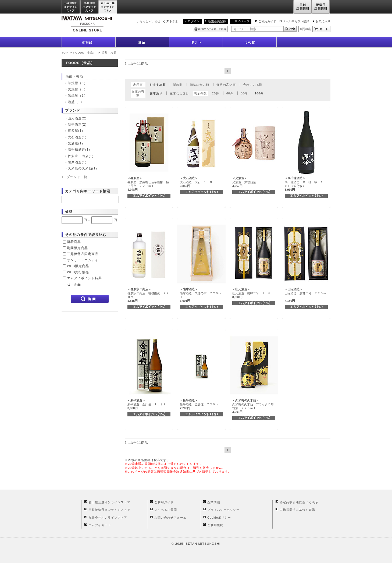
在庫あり (156, 93)
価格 (69, 212)
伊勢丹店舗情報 (321, 7)
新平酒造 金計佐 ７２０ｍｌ (201, 404)
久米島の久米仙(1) (82, 168)
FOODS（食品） (85, 53)
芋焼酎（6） (78, 83)
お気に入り (323, 21)
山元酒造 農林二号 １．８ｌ (253, 293)
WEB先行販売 (78, 272)
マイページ (242, 21)
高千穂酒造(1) (79, 150)
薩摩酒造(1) (77, 162)
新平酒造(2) (77, 125)
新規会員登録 (217, 21)
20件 (216, 93)
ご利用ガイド (267, 21)
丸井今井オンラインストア (90, 7)
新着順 (178, 85)
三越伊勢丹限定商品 (83, 254)
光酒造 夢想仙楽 (244, 182)
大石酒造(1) (77, 137)
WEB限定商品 (78, 266)
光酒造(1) (75, 143)
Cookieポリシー (219, 518)
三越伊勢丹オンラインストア (71, 7)
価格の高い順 (226, 85)
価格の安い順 (199, 85)
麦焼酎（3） (78, 89)
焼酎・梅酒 (109, 53)
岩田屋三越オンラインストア (108, 7)
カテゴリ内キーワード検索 (88, 191)
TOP (65, 53)
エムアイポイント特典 (84, 278)
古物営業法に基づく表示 (297, 510)
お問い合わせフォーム (170, 518)
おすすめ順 (158, 85)
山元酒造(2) (77, 118)
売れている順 (253, 85)
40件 (230, 93)
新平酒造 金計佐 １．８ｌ (147, 404)
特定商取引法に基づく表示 (299, 502)
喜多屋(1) (75, 131)
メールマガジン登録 (296, 21)
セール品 (74, 284)
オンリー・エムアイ (83, 260)
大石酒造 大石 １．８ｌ (198, 182)
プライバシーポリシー (223, 510)
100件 (259, 93)
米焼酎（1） (78, 95)
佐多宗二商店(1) (81, 156)
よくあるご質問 (166, 510)
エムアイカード (100, 525)
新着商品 (74, 242)
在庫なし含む (179, 93)
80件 (244, 93)
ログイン (194, 21)
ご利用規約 (215, 525)
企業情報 (214, 502)
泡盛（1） (76, 102)
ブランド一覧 (77, 177)
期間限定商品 (77, 248)
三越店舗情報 (302, 7)
